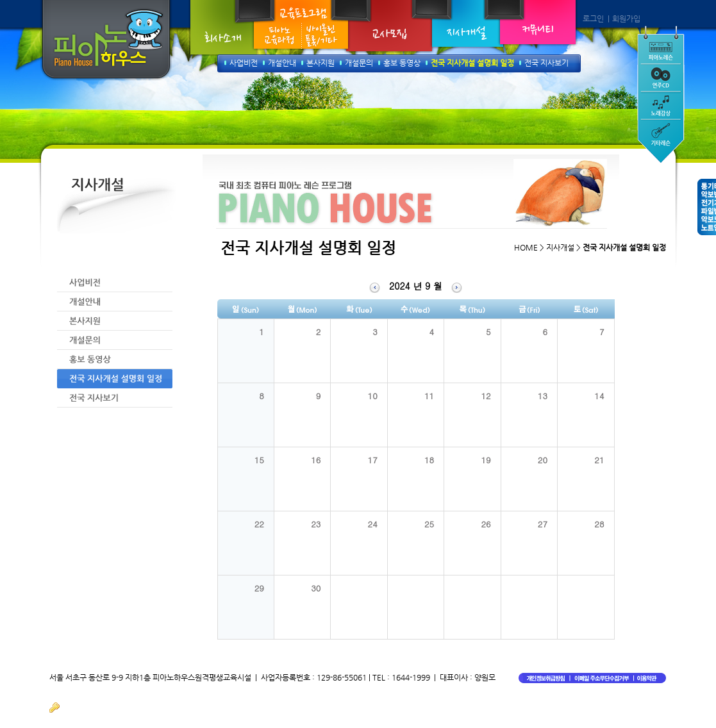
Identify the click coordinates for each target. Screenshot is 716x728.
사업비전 (244, 63)
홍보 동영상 (402, 63)
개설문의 (359, 63)
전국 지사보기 (546, 63)
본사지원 (321, 63)
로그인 (593, 19)
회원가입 (626, 19)
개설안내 (282, 63)
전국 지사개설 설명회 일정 (472, 63)
